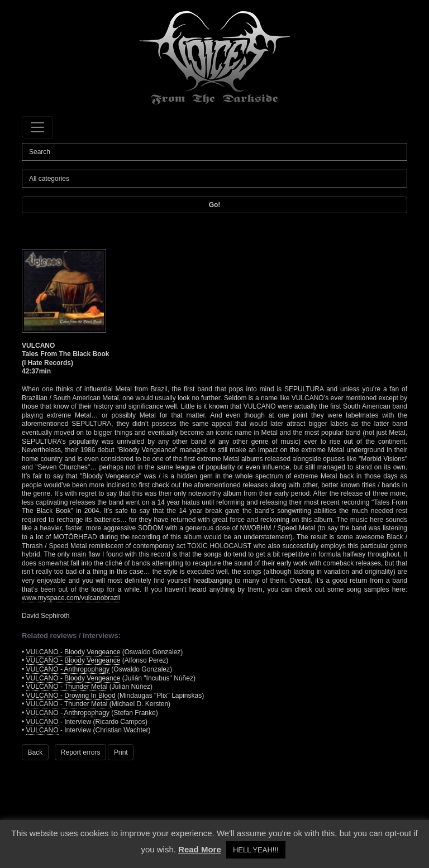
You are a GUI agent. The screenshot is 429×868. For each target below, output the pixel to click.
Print (121, 752)
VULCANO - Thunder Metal (67, 687)
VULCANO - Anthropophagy (68, 669)
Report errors (81, 752)
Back (35, 752)
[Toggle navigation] (37, 127)
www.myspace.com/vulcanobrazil (71, 598)
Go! (215, 205)
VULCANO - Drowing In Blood (71, 696)
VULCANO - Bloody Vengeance (73, 652)
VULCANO (42, 722)
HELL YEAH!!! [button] (256, 850)
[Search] (214, 152)
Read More (200, 849)
